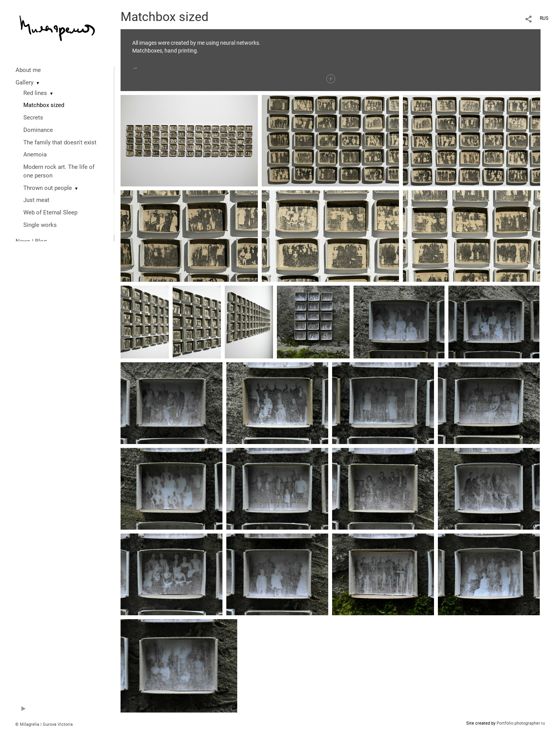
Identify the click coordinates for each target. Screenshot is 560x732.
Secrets (33, 118)
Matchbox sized (44, 105)
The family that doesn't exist (60, 142)
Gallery (24, 83)
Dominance (38, 130)
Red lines (35, 93)
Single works (40, 225)
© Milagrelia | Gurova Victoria (44, 724)
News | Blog (31, 241)
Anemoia (35, 154)
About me (28, 70)
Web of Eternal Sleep (50, 212)
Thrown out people (48, 188)
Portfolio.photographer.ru (521, 723)
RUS (544, 18)
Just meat (36, 200)
